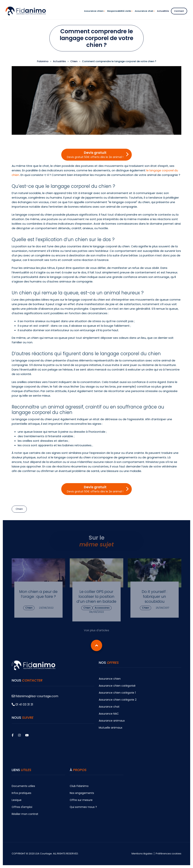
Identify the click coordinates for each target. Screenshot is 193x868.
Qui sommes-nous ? (83, 807)
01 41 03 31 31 (22, 704)
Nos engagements (82, 793)
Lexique (17, 800)
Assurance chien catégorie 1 (117, 693)
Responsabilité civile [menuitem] (120, 14)
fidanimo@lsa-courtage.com (35, 696)
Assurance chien (110, 679)
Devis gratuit (95, 155)
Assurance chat (109, 707)
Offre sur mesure (81, 800)
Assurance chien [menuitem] (94, 14)
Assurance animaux (112, 721)
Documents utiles (23, 786)
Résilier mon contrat (25, 814)
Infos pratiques (21, 793)
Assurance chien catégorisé (117, 686)
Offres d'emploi (22, 807)
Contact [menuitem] (179, 11)
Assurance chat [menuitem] (145, 14)
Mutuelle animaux (111, 728)
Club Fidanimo (79, 786)
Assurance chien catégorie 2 (118, 700)
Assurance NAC (109, 714)
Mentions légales (142, 854)
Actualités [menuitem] (163, 11)
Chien (19, 509)
